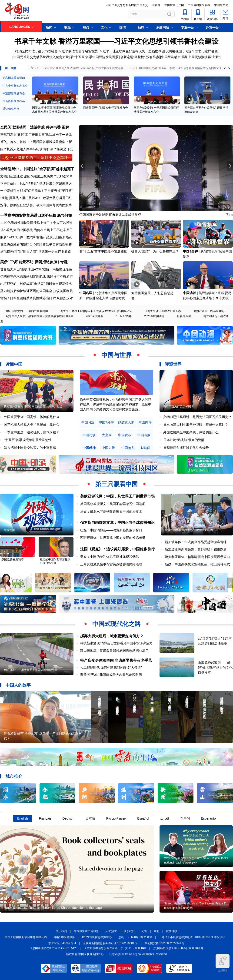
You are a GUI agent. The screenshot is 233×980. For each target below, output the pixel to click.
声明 (156, 931)
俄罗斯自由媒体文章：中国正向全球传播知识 (117, 523)
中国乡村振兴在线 (199, 5)
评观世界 (173, 364)
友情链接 (172, 931)
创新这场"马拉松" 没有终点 (140, 57)
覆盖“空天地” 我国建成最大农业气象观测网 (111, 675)
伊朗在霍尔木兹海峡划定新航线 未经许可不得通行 (37, 276)
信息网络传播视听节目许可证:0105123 (53, 948)
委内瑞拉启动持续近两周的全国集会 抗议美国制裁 (37, 291)
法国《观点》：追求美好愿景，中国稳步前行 (117, 549)
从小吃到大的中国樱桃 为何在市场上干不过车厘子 (37, 230)
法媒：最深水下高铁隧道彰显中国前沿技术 (111, 512)
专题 (64, 262)
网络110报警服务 (64, 937)
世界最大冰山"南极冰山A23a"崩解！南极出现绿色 (36, 269)
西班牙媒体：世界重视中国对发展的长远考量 (113, 538)
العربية (165, 818)
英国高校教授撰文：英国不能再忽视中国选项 (113, 504)
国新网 (156, 5)
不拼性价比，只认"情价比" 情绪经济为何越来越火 (36, 183)
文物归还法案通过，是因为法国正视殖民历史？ (197, 417)
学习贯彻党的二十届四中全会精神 (27, 311)
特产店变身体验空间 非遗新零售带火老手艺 (116, 660)
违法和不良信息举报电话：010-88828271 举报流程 (194, 937)
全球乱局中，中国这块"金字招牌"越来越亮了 (37, 169)
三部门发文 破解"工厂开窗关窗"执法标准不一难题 (36, 135)
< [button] (225, 68)
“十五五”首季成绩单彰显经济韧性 (28, 440)
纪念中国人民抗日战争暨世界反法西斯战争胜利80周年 (40, 316)
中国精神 (89, 448)
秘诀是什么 (65, 149)
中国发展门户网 (174, 5)
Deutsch (68, 818)
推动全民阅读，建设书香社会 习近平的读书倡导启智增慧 (57, 51)
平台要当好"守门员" (58, 191)
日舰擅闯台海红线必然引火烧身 (186, 448)
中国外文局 (221, 5)
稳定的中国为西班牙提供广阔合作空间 (55, 561)
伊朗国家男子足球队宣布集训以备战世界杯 (110, 215)
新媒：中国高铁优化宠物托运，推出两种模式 (197, 564)
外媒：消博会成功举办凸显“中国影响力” (189, 530)
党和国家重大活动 (14, 78)
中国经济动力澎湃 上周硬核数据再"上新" (190, 57)
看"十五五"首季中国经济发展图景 (94, 57)
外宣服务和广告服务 (86, 931)
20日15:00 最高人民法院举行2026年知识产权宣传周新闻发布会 (84, 68)
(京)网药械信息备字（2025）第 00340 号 (178, 948)
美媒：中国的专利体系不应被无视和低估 (110, 557)
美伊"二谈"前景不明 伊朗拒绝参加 (29, 262)
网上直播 (10, 68)
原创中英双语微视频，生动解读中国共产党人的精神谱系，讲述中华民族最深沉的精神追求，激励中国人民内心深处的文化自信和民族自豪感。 (116, 404)
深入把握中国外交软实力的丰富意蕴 (30, 448)
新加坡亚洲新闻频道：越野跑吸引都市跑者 (196, 549)
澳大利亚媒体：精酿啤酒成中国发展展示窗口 (197, 557)
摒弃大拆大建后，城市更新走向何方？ (112, 636)
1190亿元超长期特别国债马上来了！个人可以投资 (36, 223)
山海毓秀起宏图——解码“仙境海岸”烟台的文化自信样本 (215, 668)
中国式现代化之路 (116, 624)
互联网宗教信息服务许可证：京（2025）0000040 (115, 948)
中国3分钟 (190, 251)
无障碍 (223, 963)
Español (143, 818)
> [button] (229, 68)
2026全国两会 (95, 316)
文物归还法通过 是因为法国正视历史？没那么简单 (37, 176)
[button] (230, 166)
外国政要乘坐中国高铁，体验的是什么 (32, 417)
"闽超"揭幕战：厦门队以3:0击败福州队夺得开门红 (36, 198)
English (23, 818)
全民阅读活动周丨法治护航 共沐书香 (30, 127)
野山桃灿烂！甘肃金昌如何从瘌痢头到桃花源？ (114, 650)
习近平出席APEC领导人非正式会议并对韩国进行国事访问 (96, 311)
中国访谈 (190, 293)
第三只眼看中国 (116, 484)
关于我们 (61, 931)
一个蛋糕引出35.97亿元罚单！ (22, 191)
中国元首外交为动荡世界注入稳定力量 (41, 57)
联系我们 (129, 931)
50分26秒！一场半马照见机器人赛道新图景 (31, 670)
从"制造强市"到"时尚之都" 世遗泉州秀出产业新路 (36, 252)
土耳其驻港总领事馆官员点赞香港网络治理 (111, 564)
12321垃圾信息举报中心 (97, 937)
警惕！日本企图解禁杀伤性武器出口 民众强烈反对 (37, 298)
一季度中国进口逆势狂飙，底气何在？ (32, 432)
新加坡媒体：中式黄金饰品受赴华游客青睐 (196, 542)
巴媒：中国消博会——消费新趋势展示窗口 (111, 530)
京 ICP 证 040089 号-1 (62, 943)
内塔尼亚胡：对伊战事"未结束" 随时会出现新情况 (36, 284)
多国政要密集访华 (13, 559)
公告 (144, 931)
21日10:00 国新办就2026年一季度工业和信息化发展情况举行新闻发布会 (178, 68)
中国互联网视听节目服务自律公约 (26, 937)
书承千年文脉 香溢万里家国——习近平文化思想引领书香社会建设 (116, 41)
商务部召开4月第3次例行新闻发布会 (105, 108)
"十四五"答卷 (124, 316)
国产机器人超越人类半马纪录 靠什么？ (28, 149)
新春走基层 (184, 316)
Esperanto (208, 818)
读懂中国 (14, 364)
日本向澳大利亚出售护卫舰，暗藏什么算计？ (196, 425)
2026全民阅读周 (154, 316)
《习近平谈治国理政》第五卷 (163, 311)
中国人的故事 (18, 685)
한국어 (185, 818)
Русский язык (116, 818)
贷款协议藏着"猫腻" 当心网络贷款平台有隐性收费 (36, 244)
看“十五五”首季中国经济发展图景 (103, 251)
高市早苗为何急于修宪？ (178, 406)
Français (45, 818)
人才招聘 (111, 931)
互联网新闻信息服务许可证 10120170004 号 (110, 943)
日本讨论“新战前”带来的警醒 (184, 440)
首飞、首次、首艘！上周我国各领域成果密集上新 (36, 142)
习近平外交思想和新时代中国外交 (127, 5)
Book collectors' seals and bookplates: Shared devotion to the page (53, 908)
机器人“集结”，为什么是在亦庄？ (155, 251)
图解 (65, 127)
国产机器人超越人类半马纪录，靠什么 (32, 425)
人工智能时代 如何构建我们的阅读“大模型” (111, 668)
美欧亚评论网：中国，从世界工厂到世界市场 (117, 496)
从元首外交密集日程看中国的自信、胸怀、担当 (33, 406)
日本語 (90, 818)
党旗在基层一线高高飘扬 (209, 311)
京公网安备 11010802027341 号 (165, 943)
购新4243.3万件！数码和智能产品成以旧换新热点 (36, 237)
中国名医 (86, 293)
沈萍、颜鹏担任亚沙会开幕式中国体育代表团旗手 (36, 205)
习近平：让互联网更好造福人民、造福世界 (130, 51)
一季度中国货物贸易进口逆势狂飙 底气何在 (36, 215)
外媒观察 (9, 530)
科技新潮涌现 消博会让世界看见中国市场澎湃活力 (116, 643)
